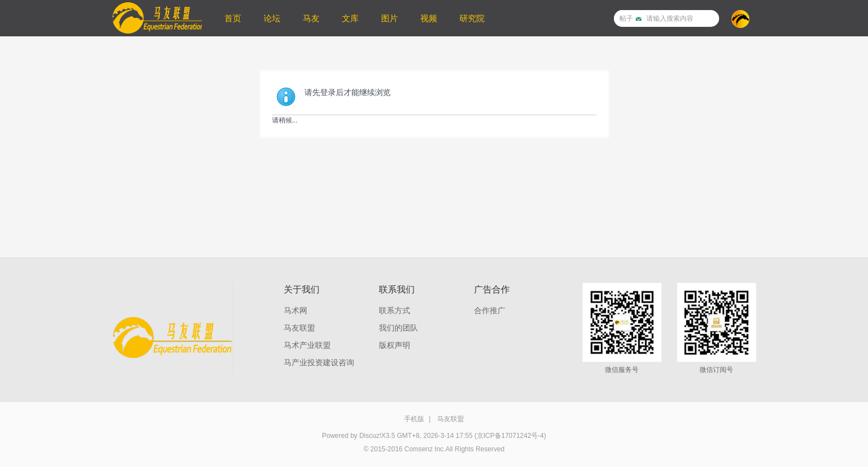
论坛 (272, 18)
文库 (350, 18)
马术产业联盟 (307, 345)
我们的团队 (398, 328)
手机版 (414, 419)
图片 (390, 18)
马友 (311, 18)
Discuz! (370, 436)
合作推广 (490, 310)
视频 (429, 18)
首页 (233, 18)
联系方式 (395, 310)
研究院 (472, 18)
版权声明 (395, 345)
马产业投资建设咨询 (319, 362)
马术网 (295, 310)
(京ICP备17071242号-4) (510, 436)
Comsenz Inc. (425, 449)
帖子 (626, 18)
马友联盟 (299, 328)
